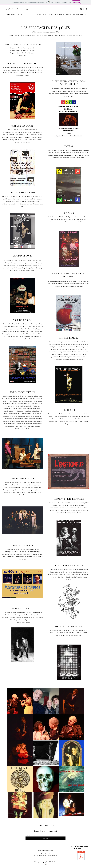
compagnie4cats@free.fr (11, 9)
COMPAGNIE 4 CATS (13, 14)
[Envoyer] (45, 839)
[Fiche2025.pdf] (81, 856)
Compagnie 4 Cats (46, 826)
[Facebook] (84, 9)
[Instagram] (81, 9)
